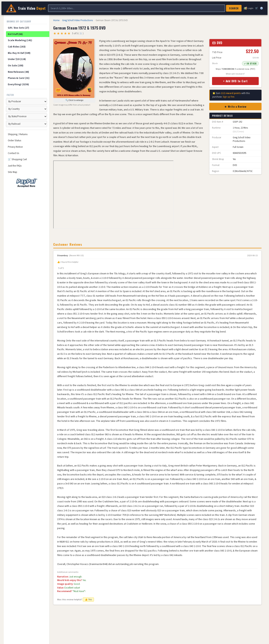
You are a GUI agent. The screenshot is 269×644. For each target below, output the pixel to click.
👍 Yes (88, 600)
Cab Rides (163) (17, 47)
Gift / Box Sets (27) (18, 28)
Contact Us (13, 153)
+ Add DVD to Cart (235, 81)
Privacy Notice (15, 147)
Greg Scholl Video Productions (78, 20)
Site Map (13, 172)
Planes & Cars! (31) (19, 78)
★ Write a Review (235, 106)
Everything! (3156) (18, 84)
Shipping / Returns (18, 134)
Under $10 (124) (17, 59)
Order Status (14, 140)
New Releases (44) (18, 72)
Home (56, 20)
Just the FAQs (15, 166)
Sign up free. (229, 97)
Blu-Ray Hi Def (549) (19, 53)
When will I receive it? (235, 74)
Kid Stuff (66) (15, 34)
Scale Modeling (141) (20, 40)
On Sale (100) (16, 66)
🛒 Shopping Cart (17, 159)
